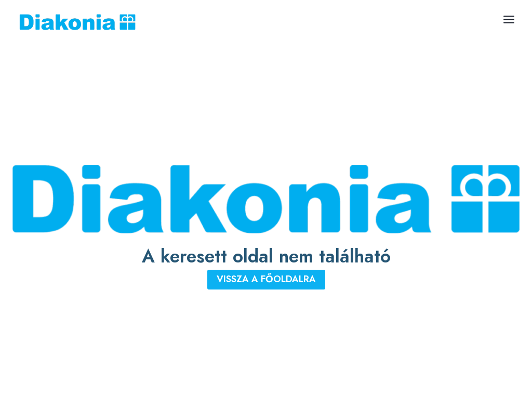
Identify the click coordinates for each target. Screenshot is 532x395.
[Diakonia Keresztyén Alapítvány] (77, 22)
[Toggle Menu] (509, 19)
